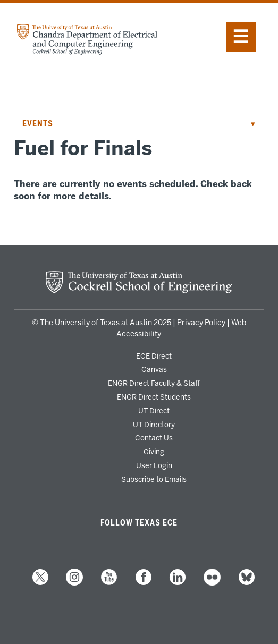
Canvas (154, 369)
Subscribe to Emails (154, 479)
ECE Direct (154, 356)
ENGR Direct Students (154, 397)
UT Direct (154, 411)
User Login (154, 465)
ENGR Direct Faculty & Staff (154, 383)
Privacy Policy (201, 323)
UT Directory (154, 425)
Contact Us (154, 438)
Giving (154, 452)
